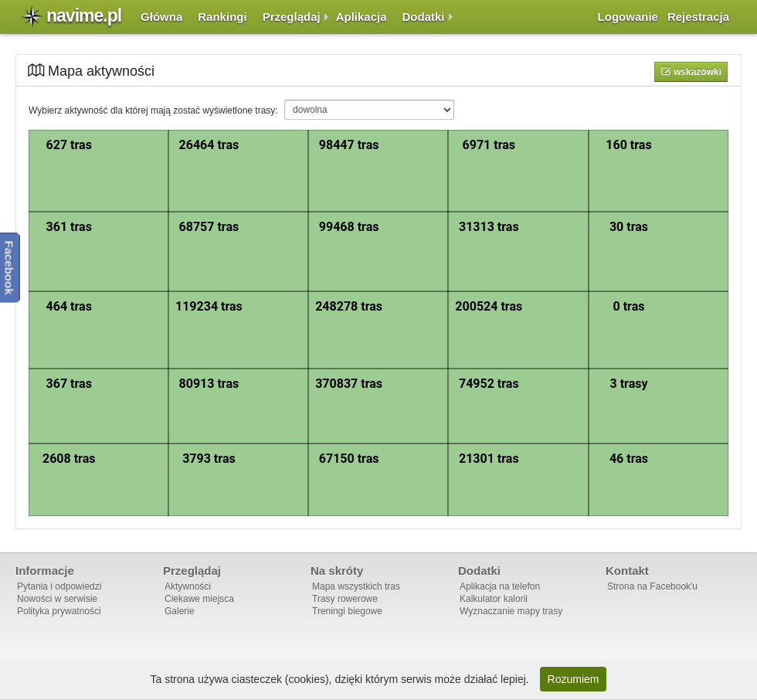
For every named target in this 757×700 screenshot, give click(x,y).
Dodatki (424, 17)
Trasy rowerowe (345, 599)
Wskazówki (696, 72)
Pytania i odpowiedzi (59, 586)
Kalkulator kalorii (494, 599)
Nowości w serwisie (57, 599)
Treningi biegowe (347, 611)
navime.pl (84, 15)
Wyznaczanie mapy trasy (511, 611)
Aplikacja (362, 17)
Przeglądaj (292, 17)
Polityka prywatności (59, 611)
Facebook (10, 268)
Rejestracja (698, 17)
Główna (161, 17)
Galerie (180, 611)
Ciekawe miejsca (199, 599)
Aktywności (188, 586)
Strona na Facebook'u (652, 586)
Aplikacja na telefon (500, 586)
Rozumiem (574, 679)
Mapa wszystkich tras (356, 586)
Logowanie (628, 17)
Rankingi (222, 17)
